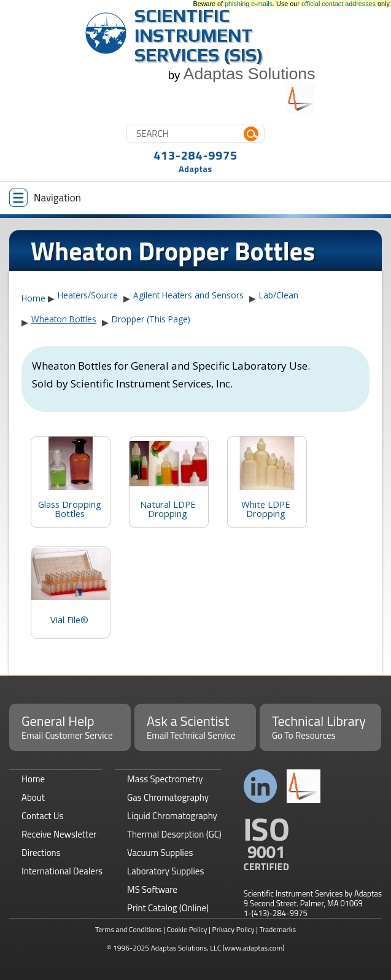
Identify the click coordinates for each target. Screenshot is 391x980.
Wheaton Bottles (64, 319)
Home (33, 298)
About (33, 797)
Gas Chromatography (168, 797)
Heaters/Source (88, 295)
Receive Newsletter (59, 834)
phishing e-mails (249, 4)
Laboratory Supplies (165, 871)
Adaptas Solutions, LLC (186, 948)
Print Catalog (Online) (168, 908)
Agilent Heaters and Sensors (188, 295)
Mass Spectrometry (165, 779)
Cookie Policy (187, 929)
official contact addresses (339, 4)
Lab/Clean (279, 295)
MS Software (152, 889)
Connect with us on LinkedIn (261, 786)
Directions (41, 853)
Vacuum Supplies (160, 853)
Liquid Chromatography (172, 816)
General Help (70, 726)
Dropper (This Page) (151, 319)
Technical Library (320, 726)
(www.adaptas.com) (254, 948)
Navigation (45, 198)
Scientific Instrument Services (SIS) (199, 35)
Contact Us (42, 816)
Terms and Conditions (129, 929)
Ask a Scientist (195, 726)
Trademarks (278, 929)
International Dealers (62, 871)
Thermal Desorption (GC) (174, 834)
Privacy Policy (234, 929)
